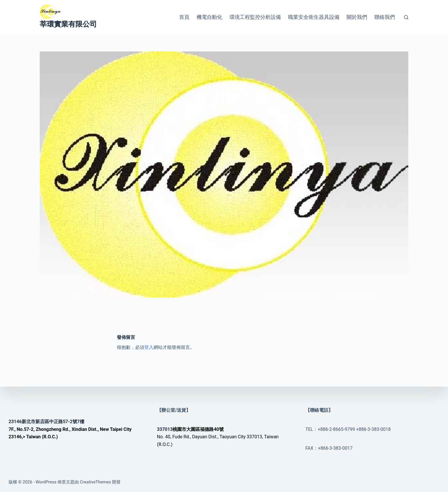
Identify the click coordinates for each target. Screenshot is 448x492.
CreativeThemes (96, 482)
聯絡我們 (385, 17)
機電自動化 (209, 17)
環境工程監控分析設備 (255, 17)
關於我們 (357, 17)
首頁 (184, 17)
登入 (149, 347)
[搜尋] (406, 17)
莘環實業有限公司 (68, 24)
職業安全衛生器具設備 (314, 17)
